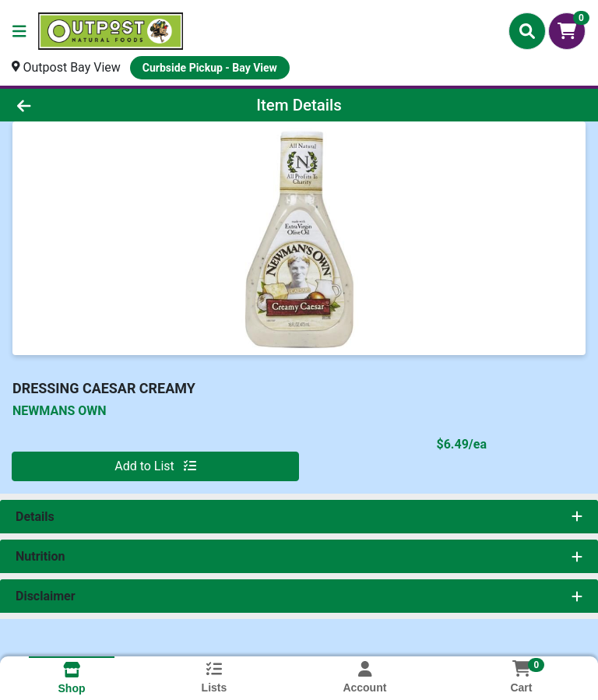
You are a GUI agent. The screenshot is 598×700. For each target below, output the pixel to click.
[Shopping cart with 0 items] (567, 31)
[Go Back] (84, 105)
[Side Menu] (19, 31)
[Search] (527, 31)
